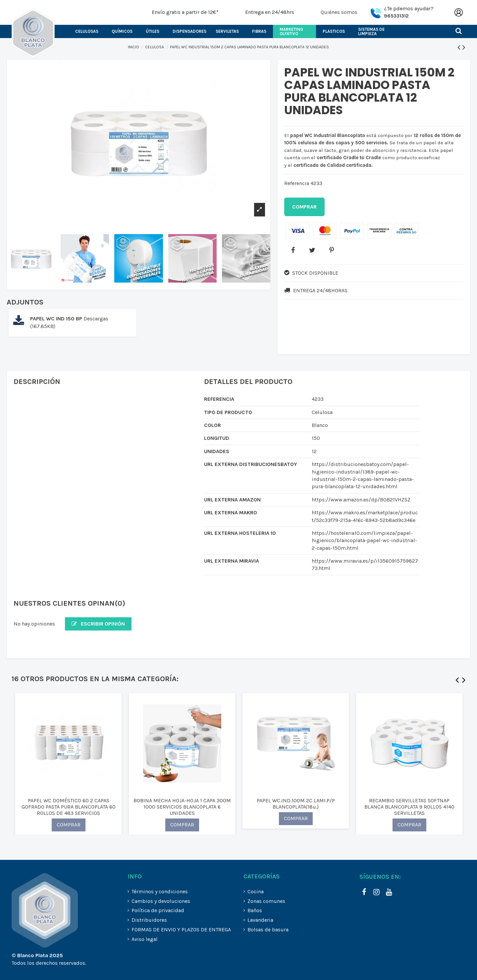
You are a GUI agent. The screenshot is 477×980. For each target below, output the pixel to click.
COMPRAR (69, 825)
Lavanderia (260, 920)
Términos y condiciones (160, 891)
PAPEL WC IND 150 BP (57, 319)
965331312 (396, 16)
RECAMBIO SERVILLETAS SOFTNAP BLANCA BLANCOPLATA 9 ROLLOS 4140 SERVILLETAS (409, 807)
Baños (255, 910)
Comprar (304, 207)
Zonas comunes (266, 901)
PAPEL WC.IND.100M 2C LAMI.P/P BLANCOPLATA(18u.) (296, 804)
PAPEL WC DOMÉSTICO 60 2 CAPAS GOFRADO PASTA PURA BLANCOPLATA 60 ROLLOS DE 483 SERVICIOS (69, 807)
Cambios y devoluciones (161, 901)
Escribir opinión (98, 624)
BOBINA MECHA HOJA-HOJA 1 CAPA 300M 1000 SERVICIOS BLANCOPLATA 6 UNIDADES (182, 807)
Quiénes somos (339, 12)
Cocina (256, 891)
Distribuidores (149, 920)
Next (464, 681)
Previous (457, 681)
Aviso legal (145, 939)
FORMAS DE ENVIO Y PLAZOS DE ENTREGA (181, 930)
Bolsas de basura (268, 930)
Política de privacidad (158, 910)
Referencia (297, 183)
